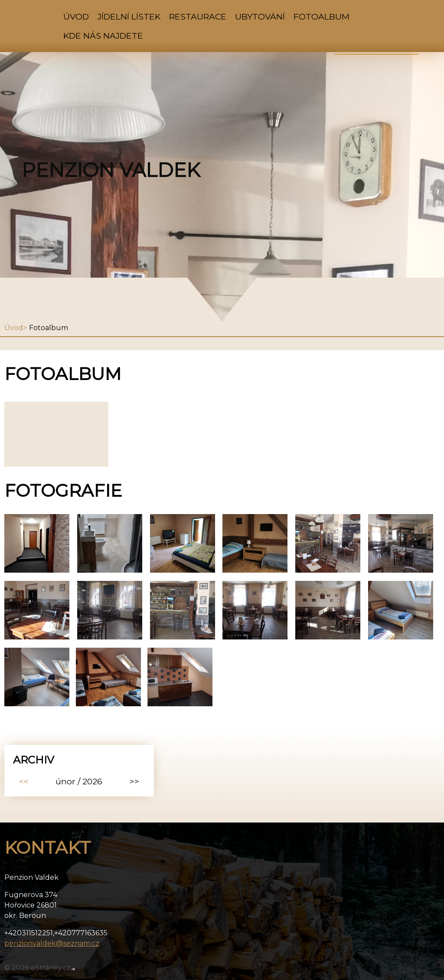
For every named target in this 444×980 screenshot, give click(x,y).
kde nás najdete (103, 36)
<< (24, 781)
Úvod (76, 16)
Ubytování (260, 16)
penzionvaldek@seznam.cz (52, 943)
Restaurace (198, 16)
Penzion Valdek (111, 170)
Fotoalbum (322, 16)
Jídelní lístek (129, 16)
